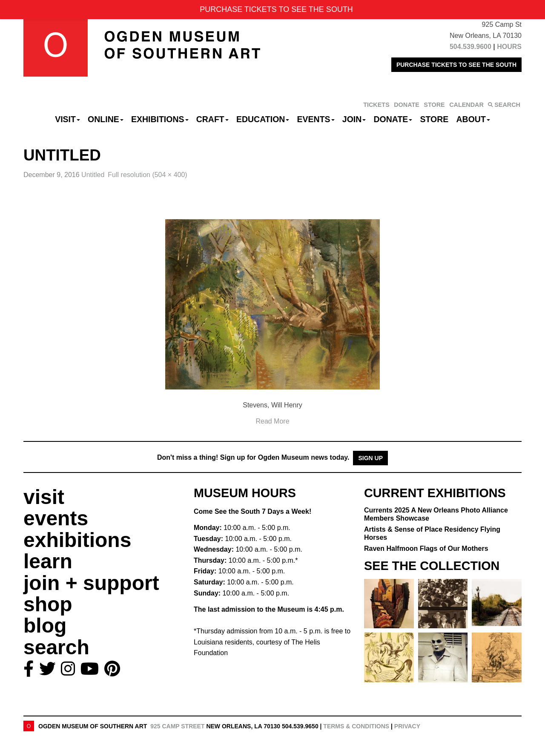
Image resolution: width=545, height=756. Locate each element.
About (473, 119)
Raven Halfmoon (426, 548)
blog (45, 626)
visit (44, 497)
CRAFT (212, 119)
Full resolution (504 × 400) (147, 175)
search (56, 647)
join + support (91, 583)
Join (354, 119)
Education (263, 119)
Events (316, 119)
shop (48, 604)
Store (435, 119)
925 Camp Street (177, 726)
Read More (272, 421)
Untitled (93, 175)
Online (106, 119)
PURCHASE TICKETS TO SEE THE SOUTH (456, 65)
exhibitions (77, 540)
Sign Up (370, 458)
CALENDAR (466, 105)
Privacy (407, 726)
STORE (434, 105)
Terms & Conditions (356, 726)
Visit (67, 119)
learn (48, 561)
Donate (393, 119)
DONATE (407, 105)
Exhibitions (160, 119)
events (56, 518)
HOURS (509, 47)
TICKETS (376, 105)
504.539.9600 (470, 47)
